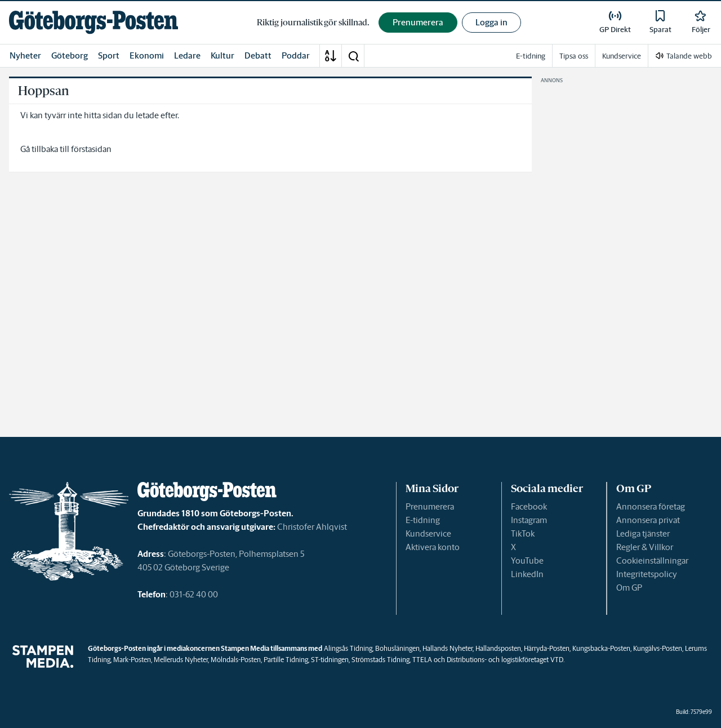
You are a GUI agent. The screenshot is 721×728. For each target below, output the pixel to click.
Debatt (258, 55)
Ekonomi (147, 55)
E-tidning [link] (531, 56)
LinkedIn (527, 574)
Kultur (222, 55)
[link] (94, 22)
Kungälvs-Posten (658, 648)
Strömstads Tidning (380, 660)
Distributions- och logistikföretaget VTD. (506, 660)
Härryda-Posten (547, 648)
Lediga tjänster (643, 533)
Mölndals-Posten (236, 660)
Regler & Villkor (645, 547)
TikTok (523, 533)
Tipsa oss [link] (574, 56)
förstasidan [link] (91, 149)
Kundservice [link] (622, 56)
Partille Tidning (286, 660)
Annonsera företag (651, 506)
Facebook (529, 506)
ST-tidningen (330, 660)
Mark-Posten (132, 660)
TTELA (422, 660)
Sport (109, 55)
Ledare (187, 55)
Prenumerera (430, 506)
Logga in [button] (491, 22)
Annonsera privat (648, 520)
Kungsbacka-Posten (601, 648)
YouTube (527, 560)
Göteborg (70, 55)
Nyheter (25, 55)
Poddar (296, 55)
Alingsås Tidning (348, 648)
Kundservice (428, 533)
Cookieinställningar (652, 560)
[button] (353, 56)
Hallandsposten (498, 648)
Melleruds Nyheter (181, 660)
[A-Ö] (331, 56)
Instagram (529, 520)
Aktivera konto (433, 547)
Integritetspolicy (647, 574)
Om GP (629, 588)
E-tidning (423, 520)
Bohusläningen (397, 648)
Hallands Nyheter (448, 648)
